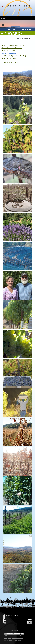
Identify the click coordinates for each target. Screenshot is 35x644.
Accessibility (17, 640)
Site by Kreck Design (18, 638)
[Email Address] (12, 634)
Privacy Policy (8, 638)
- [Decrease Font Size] (33, 39)
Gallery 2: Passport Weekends (12, 48)
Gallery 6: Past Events (9, 58)
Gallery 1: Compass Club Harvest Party (15, 45)
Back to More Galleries (11, 63)
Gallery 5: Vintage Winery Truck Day (14, 56)
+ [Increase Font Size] (29, 39)
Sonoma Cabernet (9, 640)
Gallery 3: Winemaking (9, 50)
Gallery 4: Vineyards (9, 53)
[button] (3, 25)
